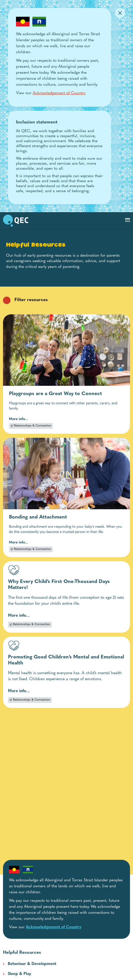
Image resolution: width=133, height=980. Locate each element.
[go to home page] (16, 221)
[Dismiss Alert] (120, 13)
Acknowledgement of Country (59, 93)
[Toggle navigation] (127, 220)
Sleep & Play (19, 974)
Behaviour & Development (32, 964)
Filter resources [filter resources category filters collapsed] (25, 300)
